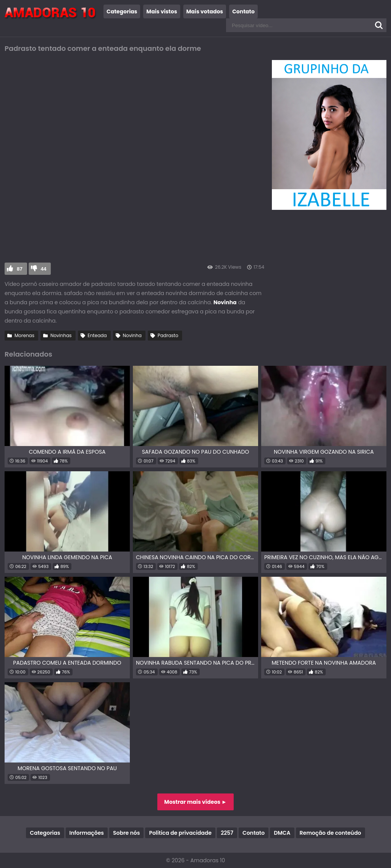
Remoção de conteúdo (330, 833)
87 (20, 269)
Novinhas (61, 335)
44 (44, 269)
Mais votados (205, 11)
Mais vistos (162, 11)
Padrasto (168, 335)
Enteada (97, 335)
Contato (243, 11)
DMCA (282, 833)
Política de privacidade (180, 833)
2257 (227, 833)
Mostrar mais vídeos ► (195, 802)
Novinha (132, 335)
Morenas (24, 335)
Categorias (122, 11)
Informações (87, 833)
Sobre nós (126, 833)
